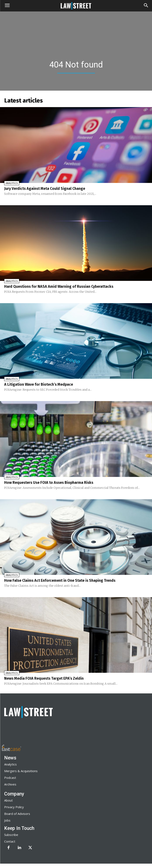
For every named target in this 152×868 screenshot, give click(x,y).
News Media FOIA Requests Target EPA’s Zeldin (44, 678)
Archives (10, 784)
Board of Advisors (17, 814)
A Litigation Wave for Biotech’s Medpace (39, 384)
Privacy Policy (14, 807)
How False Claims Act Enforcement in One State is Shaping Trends (60, 580)
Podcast (10, 778)
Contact (10, 841)
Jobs (7, 820)
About (8, 800)
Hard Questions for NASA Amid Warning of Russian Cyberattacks (59, 286)
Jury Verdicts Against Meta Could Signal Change (45, 189)
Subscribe (11, 835)
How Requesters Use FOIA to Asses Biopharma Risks (49, 483)
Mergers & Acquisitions (21, 771)
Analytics (12, 183)
